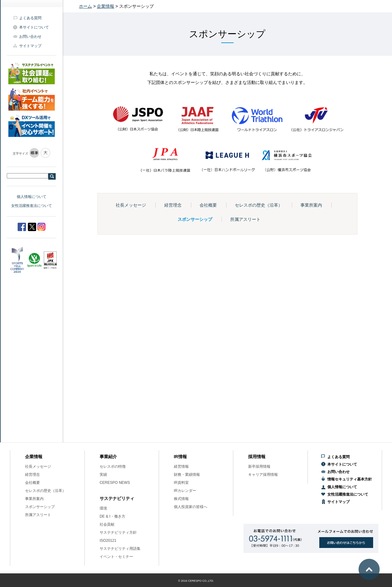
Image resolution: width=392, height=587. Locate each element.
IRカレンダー (185, 491)
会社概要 (208, 205)
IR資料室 (181, 483)
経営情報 (181, 467)
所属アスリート (245, 219)
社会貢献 (107, 524)
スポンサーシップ (195, 219)
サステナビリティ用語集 (120, 549)
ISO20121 (108, 541)
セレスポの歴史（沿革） (259, 205)
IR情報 (180, 457)
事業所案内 (311, 205)
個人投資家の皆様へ (191, 507)
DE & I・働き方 (112, 516)
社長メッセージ (131, 205)
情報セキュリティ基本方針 (350, 479)
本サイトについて (34, 27)
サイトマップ (30, 46)
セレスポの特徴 (113, 467)
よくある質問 (30, 18)
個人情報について (32, 197)
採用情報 (257, 457)
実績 (103, 475)
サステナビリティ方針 (118, 532)
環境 (103, 508)
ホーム (85, 6)
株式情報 (181, 499)
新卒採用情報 (259, 467)
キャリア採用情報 (263, 475)
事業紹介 (108, 457)
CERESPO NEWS (115, 483)
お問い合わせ (30, 37)
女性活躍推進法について (32, 206)
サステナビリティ (117, 498)
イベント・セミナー (116, 557)
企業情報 (106, 6)
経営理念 (173, 205)
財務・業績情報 (187, 475)
